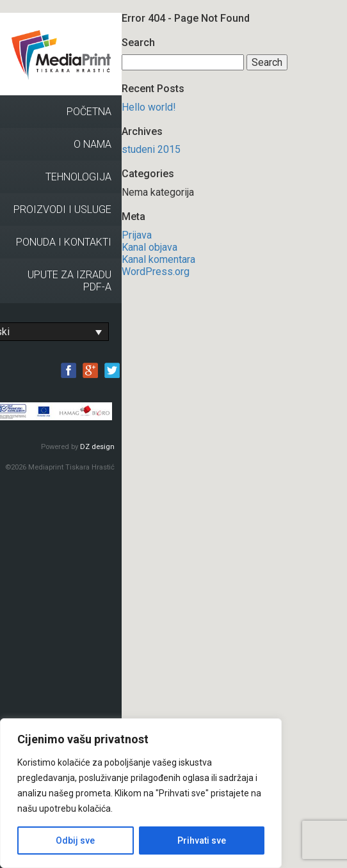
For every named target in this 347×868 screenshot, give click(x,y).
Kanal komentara (158, 259)
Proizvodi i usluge (62, 209)
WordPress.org (156, 272)
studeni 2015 (151, 149)
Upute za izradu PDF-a (69, 281)
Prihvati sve (202, 840)
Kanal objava (149, 247)
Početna (89, 112)
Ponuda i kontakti (64, 242)
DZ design (97, 447)
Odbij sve (75, 840)
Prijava (137, 235)
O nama (93, 144)
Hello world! (149, 107)
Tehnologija (78, 177)
